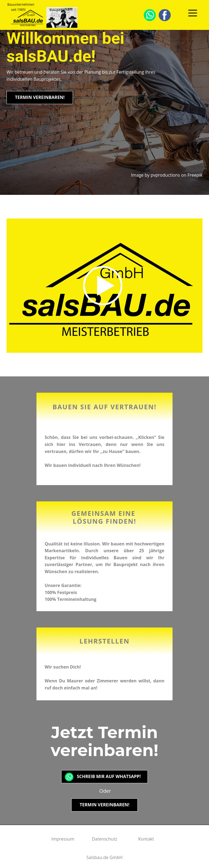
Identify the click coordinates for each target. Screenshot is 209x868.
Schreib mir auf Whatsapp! (104, 776)
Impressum (63, 839)
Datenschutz (104, 839)
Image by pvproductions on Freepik (167, 175)
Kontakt (146, 839)
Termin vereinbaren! (40, 97)
